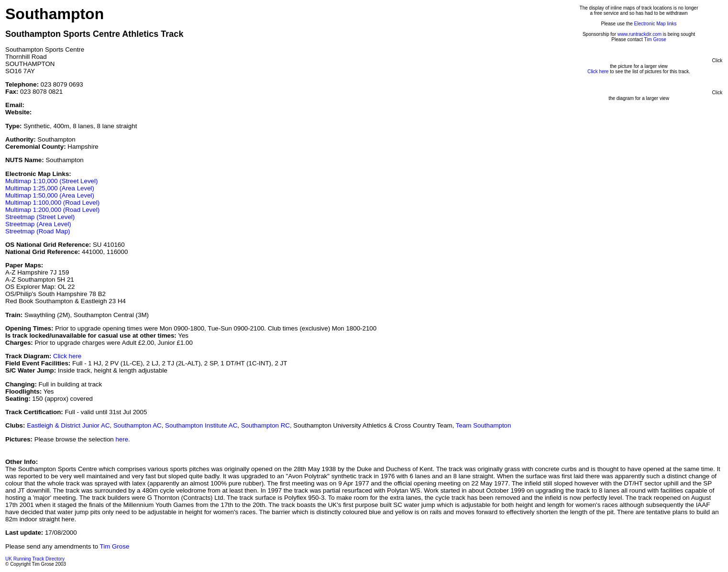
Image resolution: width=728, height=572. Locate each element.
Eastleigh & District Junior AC (68, 425)
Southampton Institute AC (201, 425)
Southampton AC (138, 425)
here (122, 439)
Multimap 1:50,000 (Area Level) (50, 195)
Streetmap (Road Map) (38, 231)
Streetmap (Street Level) (40, 217)
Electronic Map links (656, 24)
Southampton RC (265, 425)
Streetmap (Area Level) (38, 224)
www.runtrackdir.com (640, 34)
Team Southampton (484, 425)
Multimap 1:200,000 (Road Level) (52, 210)
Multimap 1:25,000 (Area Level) (50, 188)
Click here (67, 356)
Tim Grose (655, 39)
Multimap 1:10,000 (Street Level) (51, 181)
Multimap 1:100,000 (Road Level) (52, 203)
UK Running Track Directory (35, 559)
